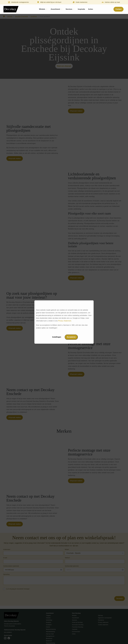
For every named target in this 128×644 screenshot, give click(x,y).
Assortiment (55, 9)
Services (69, 9)
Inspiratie (81, 9)
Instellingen (57, 337)
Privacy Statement (65, 321)
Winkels (42, 9)
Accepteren (71, 337)
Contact (118, 9)
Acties (91, 9)
